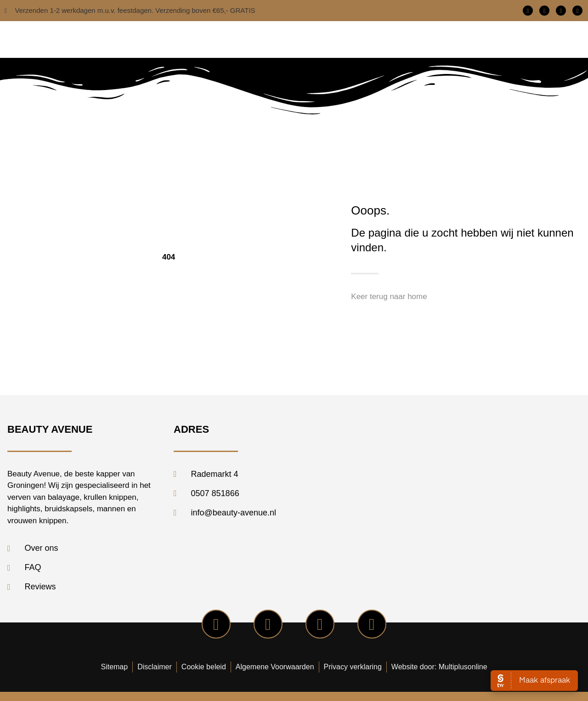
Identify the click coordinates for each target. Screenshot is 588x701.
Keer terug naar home (389, 297)
